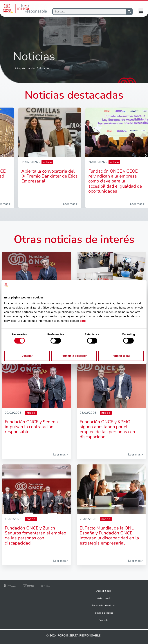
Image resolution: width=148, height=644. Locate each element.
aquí (83, 321)
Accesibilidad (104, 591)
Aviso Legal (104, 598)
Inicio (16, 68)
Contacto (103, 620)
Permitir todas (121, 356)
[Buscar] (89, 12)
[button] (141, 11)
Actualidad (29, 68)
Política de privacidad (104, 606)
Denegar (27, 356)
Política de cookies (103, 613)
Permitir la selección (74, 356)
